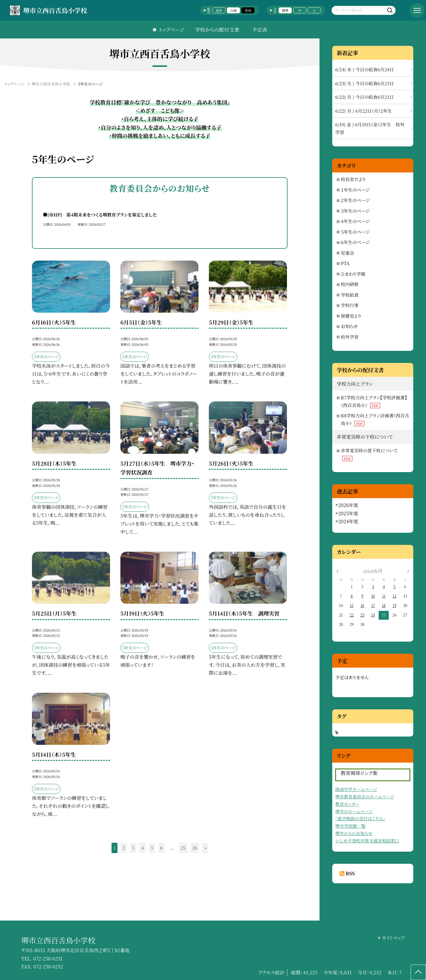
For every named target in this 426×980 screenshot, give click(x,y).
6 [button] (162, 848)
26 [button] (195, 848)
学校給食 (350, 295)
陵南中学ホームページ (356, 789)
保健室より (351, 316)
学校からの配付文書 (217, 29)
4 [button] (143, 848)
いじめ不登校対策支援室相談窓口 (367, 841)
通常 (219, 10)
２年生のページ (355, 200)
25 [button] (183, 848)
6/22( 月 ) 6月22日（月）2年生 (363, 111)
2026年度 (348, 505)
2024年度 (348, 521)
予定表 (260, 29)
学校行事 (350, 305)
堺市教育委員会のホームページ (365, 796)
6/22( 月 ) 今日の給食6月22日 (364, 97)
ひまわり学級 (353, 274)
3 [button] (133, 848)
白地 (233, 10)
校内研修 (350, 284)
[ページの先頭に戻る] (418, 972)
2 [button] (124, 848)
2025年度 (348, 513)
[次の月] (408, 570)
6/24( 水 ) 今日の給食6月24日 (364, 69)
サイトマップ (393, 938)
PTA (345, 263)
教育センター (347, 804)
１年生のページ (355, 190)
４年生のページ (355, 221)
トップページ (172, 29)
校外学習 (350, 337)
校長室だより (353, 179)
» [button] (205, 848)
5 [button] (152, 848)
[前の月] (337, 570)
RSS (350, 873)
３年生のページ (355, 211)
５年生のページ (355, 232)
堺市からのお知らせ (354, 833)
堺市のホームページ (354, 811)
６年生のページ (355, 242)
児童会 (347, 253)
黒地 (248, 10)
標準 (285, 10)
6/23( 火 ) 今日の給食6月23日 (364, 83)
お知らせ (349, 326)
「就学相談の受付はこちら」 (360, 818)
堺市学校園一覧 (350, 826)
